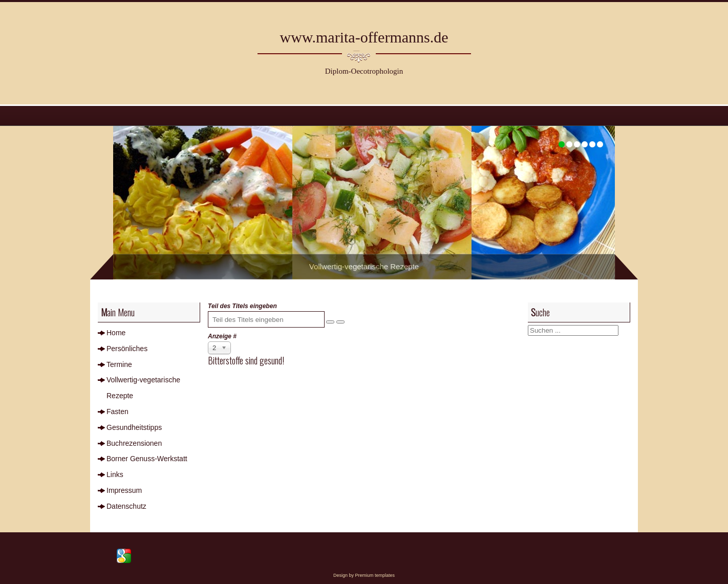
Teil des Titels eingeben (243, 306)
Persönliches (127, 349)
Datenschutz (126, 506)
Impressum (124, 490)
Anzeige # (222, 336)
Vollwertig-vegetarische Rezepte (143, 388)
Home (116, 333)
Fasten (117, 412)
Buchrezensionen (134, 443)
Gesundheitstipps (134, 427)
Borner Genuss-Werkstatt (147, 459)
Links (115, 474)
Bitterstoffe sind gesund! (246, 360)
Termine (119, 364)
